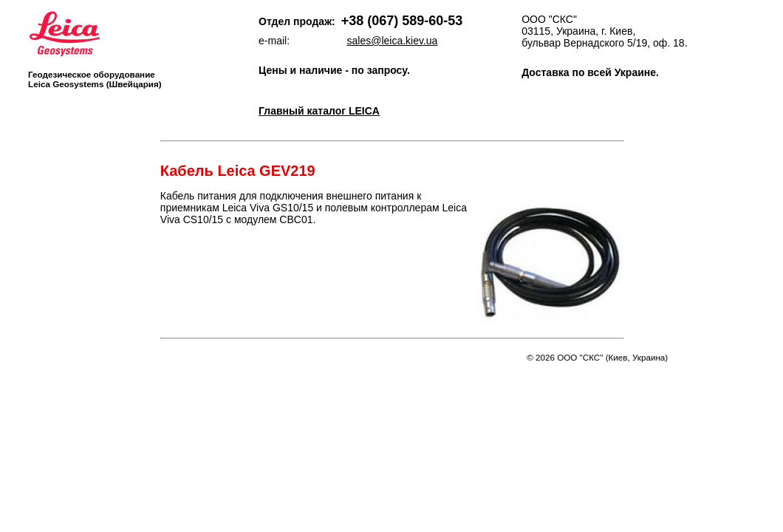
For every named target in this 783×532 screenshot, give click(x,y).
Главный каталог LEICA (319, 111)
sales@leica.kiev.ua (393, 41)
